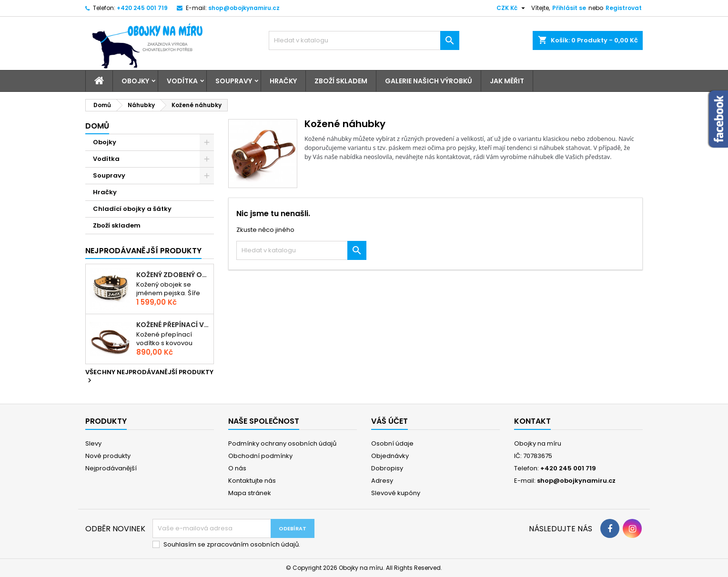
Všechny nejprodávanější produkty (149, 377)
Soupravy (234, 81)
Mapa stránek (250, 493)
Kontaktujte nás (252, 481)
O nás (237, 468)
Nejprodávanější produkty (143, 251)
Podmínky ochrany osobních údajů (282, 443)
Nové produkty (108, 456)
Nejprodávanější (111, 468)
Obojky (135, 81)
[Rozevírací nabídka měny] (512, 8)
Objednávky (390, 456)
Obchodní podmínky (260, 456)
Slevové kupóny (396, 493)
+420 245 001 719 (142, 8)
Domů (97, 126)
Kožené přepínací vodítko (173, 325)
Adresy (382, 481)
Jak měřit (507, 81)
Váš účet (389, 421)
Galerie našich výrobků (429, 81)
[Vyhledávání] (364, 40)
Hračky (283, 81)
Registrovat (624, 8)
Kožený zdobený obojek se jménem (173, 275)
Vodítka (182, 81)
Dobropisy (387, 468)
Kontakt (532, 421)
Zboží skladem (341, 81)
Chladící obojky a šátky (132, 209)
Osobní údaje (392, 443)
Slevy (93, 443)
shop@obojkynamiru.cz (244, 8)
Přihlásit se (569, 8)
